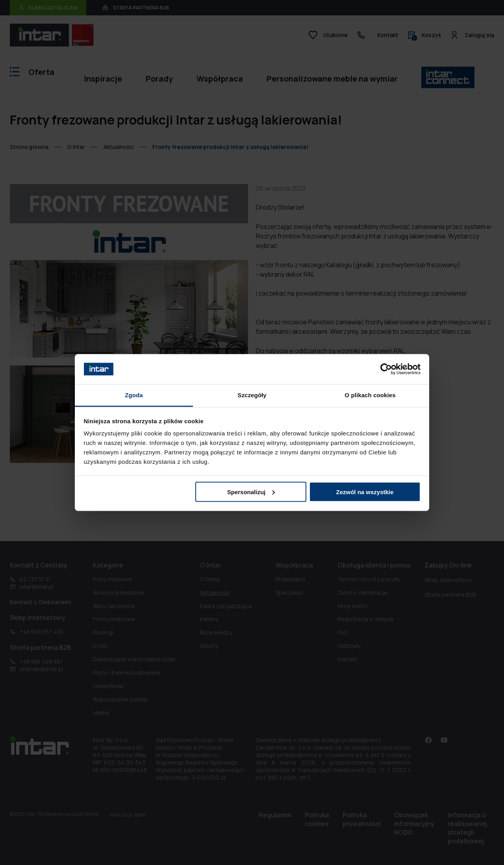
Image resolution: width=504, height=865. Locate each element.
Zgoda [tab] (134, 395)
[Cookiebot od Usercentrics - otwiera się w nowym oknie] (386, 369)
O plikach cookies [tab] (370, 395)
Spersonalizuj (251, 492)
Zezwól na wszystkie (365, 492)
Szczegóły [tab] (252, 395)
